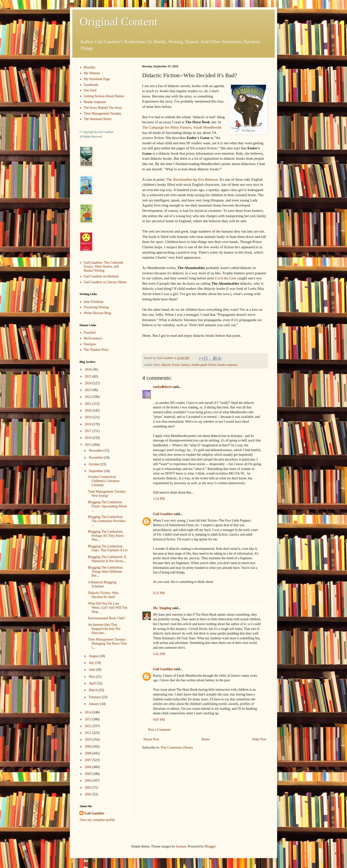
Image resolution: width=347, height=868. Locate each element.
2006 (89, 767)
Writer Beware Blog (97, 313)
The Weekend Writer (98, 119)
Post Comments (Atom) (177, 747)
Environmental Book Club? (107, 618)
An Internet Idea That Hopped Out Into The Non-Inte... (104, 629)
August (94, 656)
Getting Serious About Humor (104, 96)
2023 (89, 390)
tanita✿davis (162, 387)
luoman (181, 846)
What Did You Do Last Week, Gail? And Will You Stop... (108, 608)
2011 (89, 733)
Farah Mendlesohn (208, 127)
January (94, 704)
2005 (89, 774)
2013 (157, 365)
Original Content (119, 22)
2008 (89, 753)
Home (206, 739)
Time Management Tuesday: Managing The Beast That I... (107, 644)
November (96, 458)
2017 (89, 431)
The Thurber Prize (96, 350)
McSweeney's (93, 338)
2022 (89, 397)
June (92, 670)
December (96, 451)
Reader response (227, 365)
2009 (89, 747)
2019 (89, 417)
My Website (92, 73)
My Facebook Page (97, 79)
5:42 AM (159, 654)
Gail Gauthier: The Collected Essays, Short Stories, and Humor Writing (103, 267)
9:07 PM (159, 720)
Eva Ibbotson (208, 179)
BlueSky (90, 67)
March (93, 690)
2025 (89, 376)
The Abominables (179, 179)
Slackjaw (90, 344)
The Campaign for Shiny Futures (167, 127)
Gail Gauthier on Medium (101, 276)
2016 (89, 438)
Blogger (210, 846)
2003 (89, 788)
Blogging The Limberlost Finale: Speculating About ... (107, 506)
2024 (89, 383)
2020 (89, 410)
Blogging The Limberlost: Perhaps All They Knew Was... (106, 536)
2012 (89, 726)
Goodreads (91, 85)
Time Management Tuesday (103, 114)
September (96, 471)
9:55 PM (159, 593)
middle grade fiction (204, 365)
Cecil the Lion (226, 278)
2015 (89, 445)
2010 (89, 740)
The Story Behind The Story (103, 108)
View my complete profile (97, 820)
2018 (89, 424)
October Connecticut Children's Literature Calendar (104, 481)
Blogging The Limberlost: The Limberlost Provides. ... (107, 521)
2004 (89, 781)
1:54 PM (159, 499)
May (92, 677)
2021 (89, 404)
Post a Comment (159, 730)
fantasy (186, 365)
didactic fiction (171, 365)
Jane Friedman (94, 302)
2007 (89, 760)
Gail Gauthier (163, 514)
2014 (89, 712)
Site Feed (90, 90)
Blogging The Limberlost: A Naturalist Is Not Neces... (107, 559)
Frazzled (90, 333)
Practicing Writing (96, 307)
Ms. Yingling (162, 608)
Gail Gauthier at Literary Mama (105, 282)
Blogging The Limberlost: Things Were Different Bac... (106, 572)
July (92, 663)
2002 (89, 794)
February (95, 697)
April (93, 683)
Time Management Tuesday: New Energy (107, 494)
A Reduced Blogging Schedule (102, 584)
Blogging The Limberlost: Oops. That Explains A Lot (108, 548)
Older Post (259, 739)
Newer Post (151, 739)
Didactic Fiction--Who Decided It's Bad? (103, 595)
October (95, 464)
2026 (89, 369)
